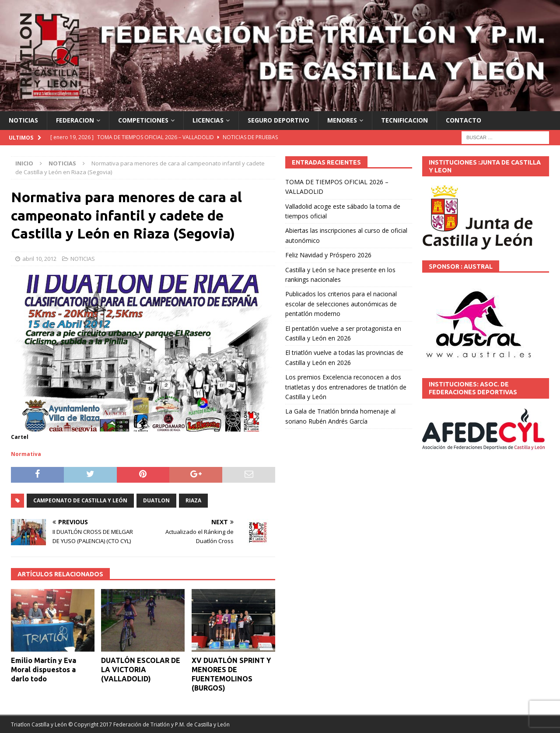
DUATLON (156, 500)
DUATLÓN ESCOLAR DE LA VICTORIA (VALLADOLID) (141, 670)
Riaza (193, 500)
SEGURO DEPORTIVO (278, 120)
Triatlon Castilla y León (39, 724)
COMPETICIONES (143, 120)
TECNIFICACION (404, 120)
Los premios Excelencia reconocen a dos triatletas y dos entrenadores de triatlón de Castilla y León (346, 387)
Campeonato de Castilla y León (80, 500)
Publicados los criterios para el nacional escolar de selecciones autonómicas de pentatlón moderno (341, 304)
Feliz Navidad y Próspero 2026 (328, 255)
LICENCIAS (208, 120)
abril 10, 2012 (39, 259)
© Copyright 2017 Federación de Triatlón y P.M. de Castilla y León (149, 724)
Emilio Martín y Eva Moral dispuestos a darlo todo (44, 670)
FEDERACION (75, 120)
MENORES (342, 120)
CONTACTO (464, 120)
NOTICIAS (23, 120)
